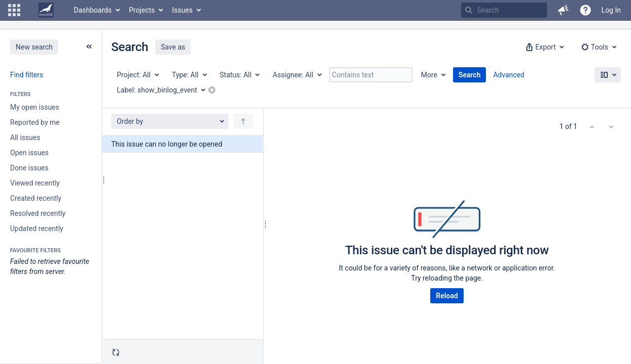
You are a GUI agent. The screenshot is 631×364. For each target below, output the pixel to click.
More (429, 75)
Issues (182, 10)
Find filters (27, 75)
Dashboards (93, 10)
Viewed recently (35, 183)
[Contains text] (371, 75)
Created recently (36, 198)
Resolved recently (38, 213)
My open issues (35, 107)
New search (34, 47)
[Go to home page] (46, 10)
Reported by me (35, 122)
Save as (173, 47)
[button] (14, 10)
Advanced (509, 75)
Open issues (29, 153)
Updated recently (37, 229)
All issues (25, 138)
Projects (142, 10)
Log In (611, 10)
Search (470, 75)
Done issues (29, 168)
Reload (447, 296)
